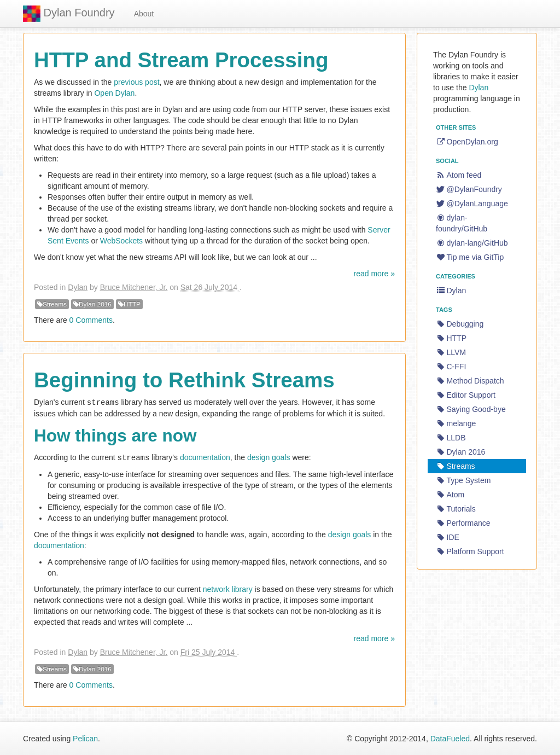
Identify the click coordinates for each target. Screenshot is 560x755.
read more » (374, 274)
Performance (463, 523)
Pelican (85, 739)
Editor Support (466, 395)
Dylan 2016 (92, 304)
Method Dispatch (470, 381)
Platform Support (470, 551)
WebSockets (121, 241)
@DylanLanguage (472, 204)
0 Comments (91, 320)
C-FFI (451, 367)
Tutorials (456, 509)
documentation (205, 457)
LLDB (451, 438)
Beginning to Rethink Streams (184, 380)
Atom (450, 495)
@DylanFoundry (469, 189)
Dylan (78, 287)
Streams (52, 304)
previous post (136, 82)
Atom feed (459, 175)
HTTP (129, 304)
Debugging (460, 324)
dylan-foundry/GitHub (462, 223)
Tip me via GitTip (470, 257)
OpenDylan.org (467, 142)
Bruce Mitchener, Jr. (134, 287)
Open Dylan (114, 93)
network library (228, 588)
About (144, 14)
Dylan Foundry (69, 14)
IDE (448, 537)
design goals (269, 457)
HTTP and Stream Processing (181, 60)
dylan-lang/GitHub (472, 243)
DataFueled (450, 739)
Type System (463, 480)
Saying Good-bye (471, 409)
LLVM (451, 352)
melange (456, 423)
